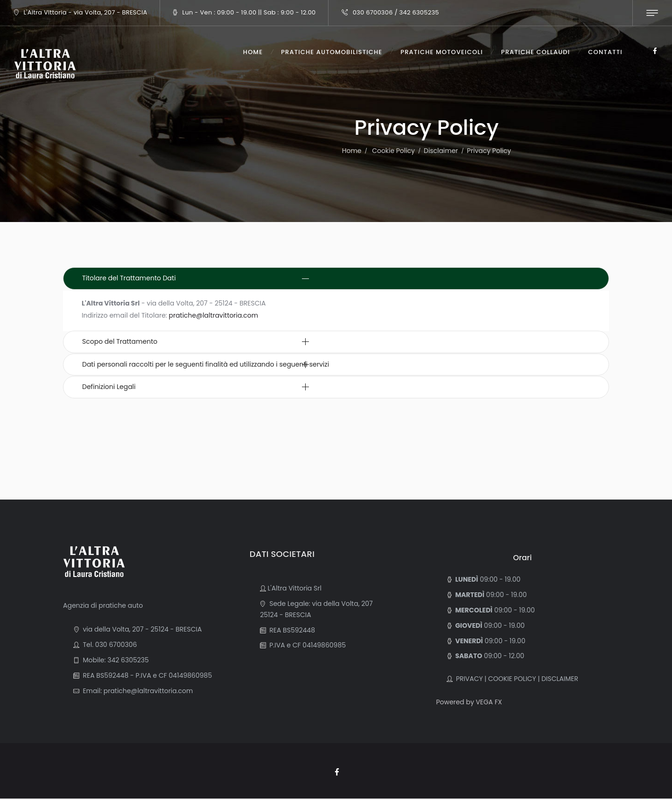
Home (351, 151)
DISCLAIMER (560, 679)
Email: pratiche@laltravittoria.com (136, 691)
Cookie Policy (393, 151)
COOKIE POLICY (512, 679)
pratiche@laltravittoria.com (214, 315)
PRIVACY (467, 679)
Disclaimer (441, 151)
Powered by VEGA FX (469, 702)
